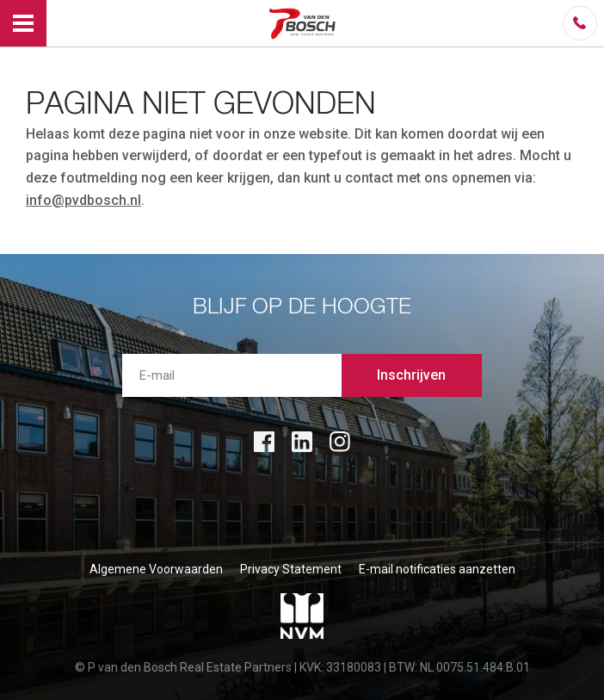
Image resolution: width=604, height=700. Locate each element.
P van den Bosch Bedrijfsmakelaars (305, 23)
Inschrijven (411, 375)
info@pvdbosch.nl (83, 200)
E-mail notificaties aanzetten (437, 569)
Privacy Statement (291, 569)
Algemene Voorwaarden (156, 569)
